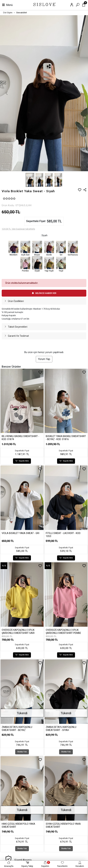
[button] (7, 93)
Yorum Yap (44, 359)
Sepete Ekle (22, 461)
